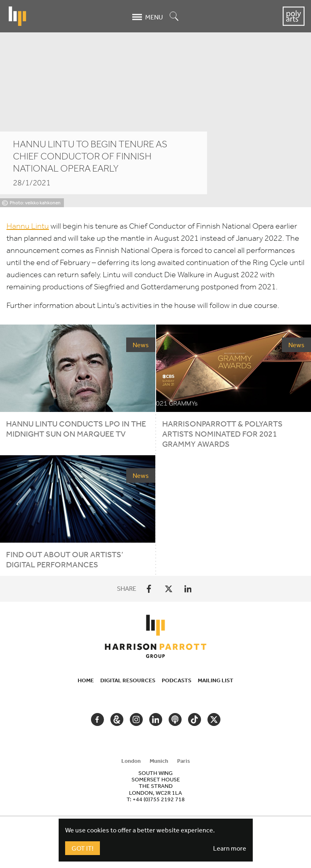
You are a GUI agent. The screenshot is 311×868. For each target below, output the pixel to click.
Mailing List (216, 680)
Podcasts (177, 680)
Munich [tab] (159, 761)
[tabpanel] (156, 786)
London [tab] (131, 761)
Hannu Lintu (28, 226)
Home (86, 680)
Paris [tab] (184, 761)
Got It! (83, 848)
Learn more (230, 848)
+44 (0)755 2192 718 (159, 799)
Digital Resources (128, 680)
